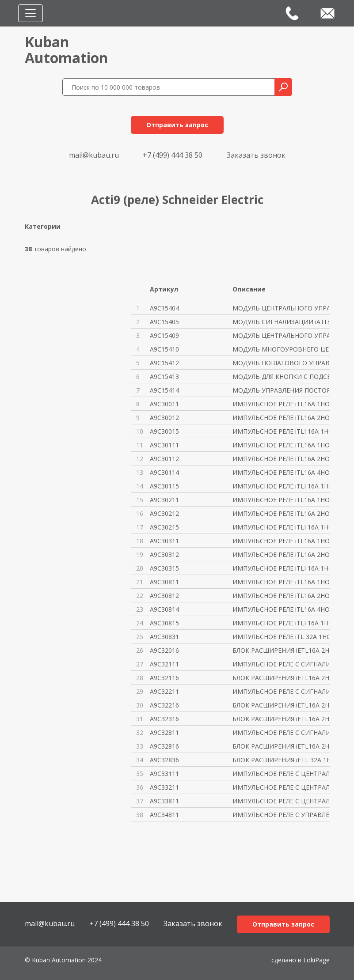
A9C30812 (164, 596)
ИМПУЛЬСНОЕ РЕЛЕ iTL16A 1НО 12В (281, 404)
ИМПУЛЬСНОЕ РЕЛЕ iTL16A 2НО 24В (281, 459)
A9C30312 (164, 554)
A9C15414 (164, 390)
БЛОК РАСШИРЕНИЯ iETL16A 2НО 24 (281, 678)
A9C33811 (164, 801)
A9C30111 (164, 445)
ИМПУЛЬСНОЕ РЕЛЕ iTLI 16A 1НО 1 (281, 431)
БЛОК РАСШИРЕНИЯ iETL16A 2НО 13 (281, 719)
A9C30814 (164, 609)
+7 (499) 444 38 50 (173, 155)
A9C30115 (164, 486)
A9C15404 (164, 308)
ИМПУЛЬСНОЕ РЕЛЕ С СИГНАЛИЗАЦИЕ (281, 664)
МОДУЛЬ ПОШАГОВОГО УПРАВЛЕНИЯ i (281, 363)
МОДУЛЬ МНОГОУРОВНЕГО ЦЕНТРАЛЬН (281, 349)
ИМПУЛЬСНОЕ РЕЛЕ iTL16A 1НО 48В (281, 500)
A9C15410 (164, 349)
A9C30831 (164, 637)
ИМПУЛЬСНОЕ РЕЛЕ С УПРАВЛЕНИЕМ (281, 815)
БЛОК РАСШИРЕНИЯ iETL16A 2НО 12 (281, 650)
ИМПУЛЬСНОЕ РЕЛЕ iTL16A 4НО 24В (281, 472)
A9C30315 (164, 568)
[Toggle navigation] (30, 13)
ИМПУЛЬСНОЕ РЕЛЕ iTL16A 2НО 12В (281, 418)
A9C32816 (164, 746)
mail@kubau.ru (94, 155)
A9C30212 (164, 513)
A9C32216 (164, 705)
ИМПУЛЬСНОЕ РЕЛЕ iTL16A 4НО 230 (281, 609)
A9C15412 (164, 363)
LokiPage (316, 960)
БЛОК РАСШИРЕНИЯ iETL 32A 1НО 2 (281, 760)
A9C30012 (164, 418)
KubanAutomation (66, 50)
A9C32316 (164, 719)
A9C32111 (164, 664)
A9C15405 (164, 322)
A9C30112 (164, 459)
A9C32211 (164, 691)
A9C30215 (164, 527)
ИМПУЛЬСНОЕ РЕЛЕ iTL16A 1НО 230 (281, 582)
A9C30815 (164, 623)
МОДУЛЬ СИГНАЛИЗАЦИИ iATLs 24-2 (281, 322)
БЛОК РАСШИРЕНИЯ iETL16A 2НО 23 (281, 746)
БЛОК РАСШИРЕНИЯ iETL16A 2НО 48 (281, 705)
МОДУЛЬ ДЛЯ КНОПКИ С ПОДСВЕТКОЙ (281, 376)
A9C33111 (164, 774)
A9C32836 (164, 760)
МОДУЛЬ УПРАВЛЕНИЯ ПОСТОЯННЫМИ (281, 390)
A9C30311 (164, 541)
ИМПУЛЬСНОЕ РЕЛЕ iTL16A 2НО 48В (281, 513)
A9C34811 (164, 815)
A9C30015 (164, 431)
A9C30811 (164, 582)
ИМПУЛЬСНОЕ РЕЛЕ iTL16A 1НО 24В (281, 445)
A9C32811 (164, 732)
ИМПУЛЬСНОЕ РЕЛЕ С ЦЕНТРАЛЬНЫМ (281, 774)
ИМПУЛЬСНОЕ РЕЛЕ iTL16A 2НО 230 (281, 596)
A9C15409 (164, 335)
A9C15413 (164, 376)
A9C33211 (164, 787)
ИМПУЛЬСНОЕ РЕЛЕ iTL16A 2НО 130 (281, 554)
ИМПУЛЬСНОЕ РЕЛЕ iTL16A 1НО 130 (281, 541)
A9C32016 (164, 650)
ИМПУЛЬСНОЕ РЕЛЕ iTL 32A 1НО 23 (281, 637)
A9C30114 (164, 472)
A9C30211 (164, 500)
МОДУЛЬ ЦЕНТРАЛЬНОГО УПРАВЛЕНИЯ (281, 308)
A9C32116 (164, 678)
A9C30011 (164, 404)
